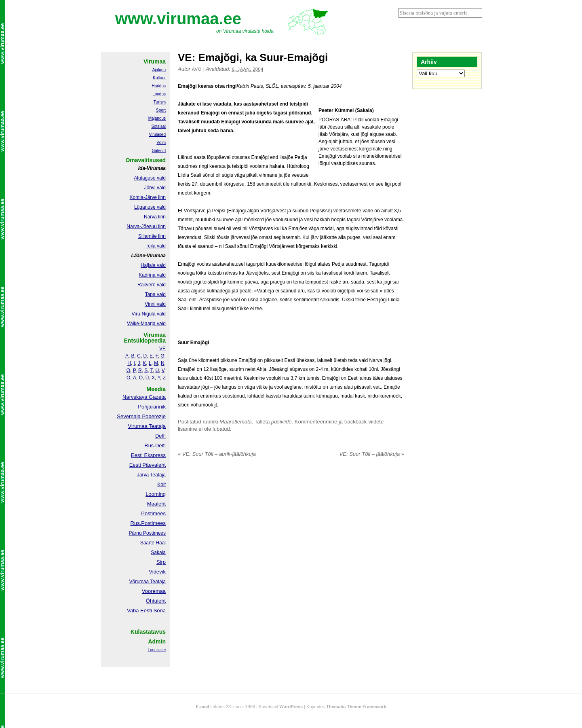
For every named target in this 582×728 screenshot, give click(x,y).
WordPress (291, 707)
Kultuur (159, 78)
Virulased (157, 134)
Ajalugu (159, 70)
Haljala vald (153, 265)
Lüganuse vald (150, 207)
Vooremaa (154, 591)
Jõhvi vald (155, 188)
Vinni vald (155, 304)
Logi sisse (157, 650)
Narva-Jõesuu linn (146, 226)
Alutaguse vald (150, 178)
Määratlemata (235, 422)
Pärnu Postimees (147, 533)
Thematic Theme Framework (356, 707)
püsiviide (282, 422)
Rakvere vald (152, 285)
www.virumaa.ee (178, 19)
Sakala (158, 552)
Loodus (159, 94)
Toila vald (156, 246)
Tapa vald (155, 294)
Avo (197, 69)
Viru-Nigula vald (149, 314)
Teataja (157, 582)
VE (162, 349)
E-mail (202, 707)
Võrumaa (139, 582)
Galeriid (159, 151)
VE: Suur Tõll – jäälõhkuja (372, 454)
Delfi (160, 436)
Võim (161, 143)
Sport (161, 110)
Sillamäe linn (152, 236)
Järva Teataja (151, 475)
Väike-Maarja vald (146, 324)
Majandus (157, 118)
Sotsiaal (158, 126)
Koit (161, 485)
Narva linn (155, 217)
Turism (160, 102)
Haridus (159, 86)
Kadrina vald (152, 275)
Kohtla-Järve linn (148, 197)
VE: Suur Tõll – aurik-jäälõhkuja (217, 454)
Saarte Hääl (153, 543)
